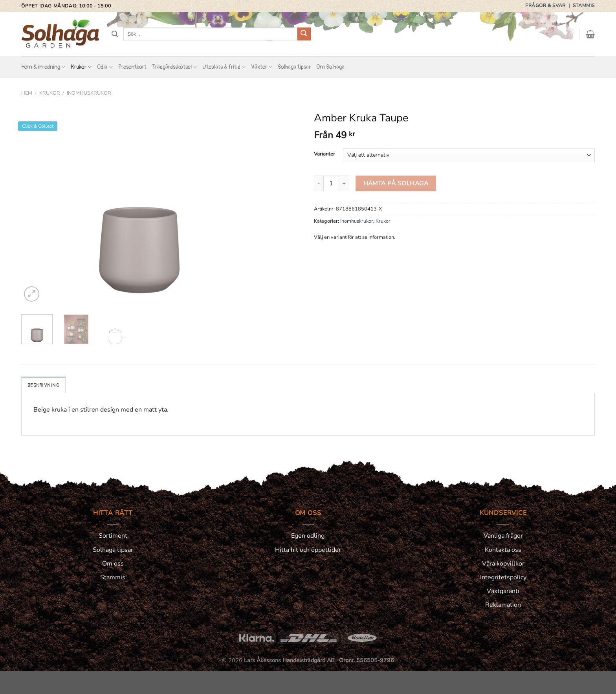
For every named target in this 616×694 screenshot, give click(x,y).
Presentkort (132, 67)
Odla (105, 67)
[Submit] (304, 34)
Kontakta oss (503, 550)
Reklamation (503, 605)
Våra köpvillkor (503, 564)
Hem (27, 93)
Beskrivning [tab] (43, 385)
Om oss (113, 564)
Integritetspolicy (503, 577)
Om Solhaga (330, 67)
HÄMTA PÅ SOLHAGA (396, 183)
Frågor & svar (546, 5)
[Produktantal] (331, 183)
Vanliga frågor (503, 536)
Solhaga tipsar (294, 67)
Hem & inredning (43, 67)
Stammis (584, 5)
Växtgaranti (503, 591)
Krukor (81, 67)
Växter (262, 67)
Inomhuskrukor (89, 93)
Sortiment (113, 536)
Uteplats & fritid (224, 67)
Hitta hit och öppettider (308, 550)
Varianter (324, 154)
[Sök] (115, 34)
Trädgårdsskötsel (174, 67)
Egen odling (308, 536)
